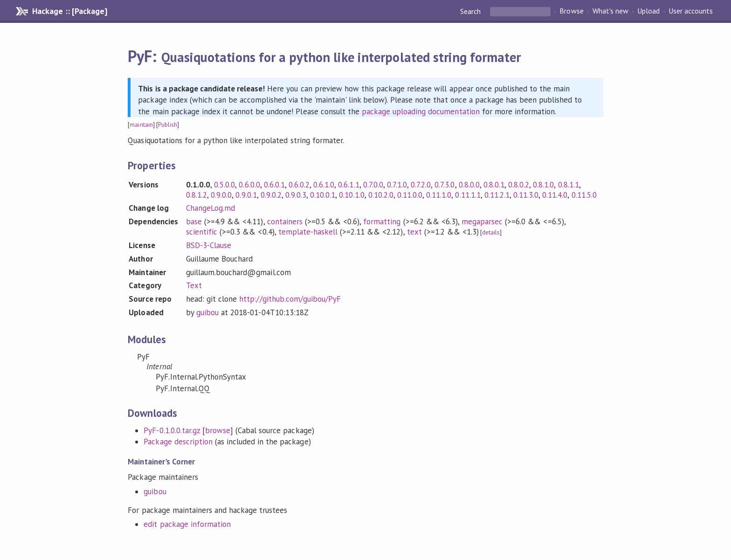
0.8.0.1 (494, 185)
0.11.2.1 (497, 195)
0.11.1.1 (468, 195)
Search (471, 11)
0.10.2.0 (381, 195)
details (491, 232)
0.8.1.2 (197, 195)
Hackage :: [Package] (69, 11)
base (194, 221)
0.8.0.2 (519, 185)
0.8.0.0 (469, 185)
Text (194, 285)
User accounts (691, 11)
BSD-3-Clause (209, 245)
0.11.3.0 (526, 195)
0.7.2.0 (421, 185)
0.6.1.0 (324, 185)
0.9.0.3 (296, 195)
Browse (571, 11)
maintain (141, 125)
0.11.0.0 (410, 195)
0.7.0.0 (373, 185)
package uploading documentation (421, 111)
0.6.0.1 (274, 185)
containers (285, 221)
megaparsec (482, 221)
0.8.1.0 (543, 185)
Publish (168, 125)
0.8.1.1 (569, 185)
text (414, 232)
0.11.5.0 (584, 195)
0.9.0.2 (271, 195)
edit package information (187, 524)
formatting (382, 221)
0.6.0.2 (299, 185)
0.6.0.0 (249, 185)
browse (218, 430)
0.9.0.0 (221, 195)
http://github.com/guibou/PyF (290, 299)
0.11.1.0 (439, 195)
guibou (207, 312)
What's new (610, 11)
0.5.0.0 (224, 185)
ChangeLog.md (210, 208)
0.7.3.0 (445, 185)
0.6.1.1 (348, 185)
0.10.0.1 (323, 195)
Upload (648, 11)
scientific (202, 232)
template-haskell (308, 232)
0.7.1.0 (397, 185)
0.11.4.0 (555, 195)
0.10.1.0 (352, 195)
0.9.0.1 (246, 195)
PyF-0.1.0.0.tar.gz (172, 430)
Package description (178, 442)
